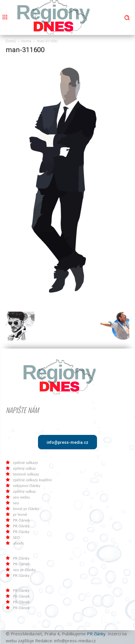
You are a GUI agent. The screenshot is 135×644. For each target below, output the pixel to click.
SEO (16, 537)
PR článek (21, 520)
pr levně (20, 514)
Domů (11, 41)
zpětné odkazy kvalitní (32, 480)
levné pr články (26, 509)
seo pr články (24, 570)
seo (16, 503)
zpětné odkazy (25, 463)
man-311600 (25, 50)
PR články (21, 526)
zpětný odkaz (24, 468)
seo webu (21, 497)
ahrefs (18, 543)
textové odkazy (26, 474)
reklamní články (27, 486)
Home (26, 41)
